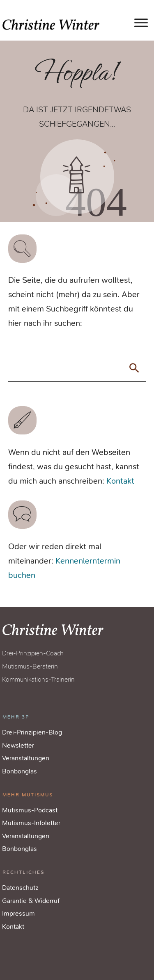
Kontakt (120, 481)
